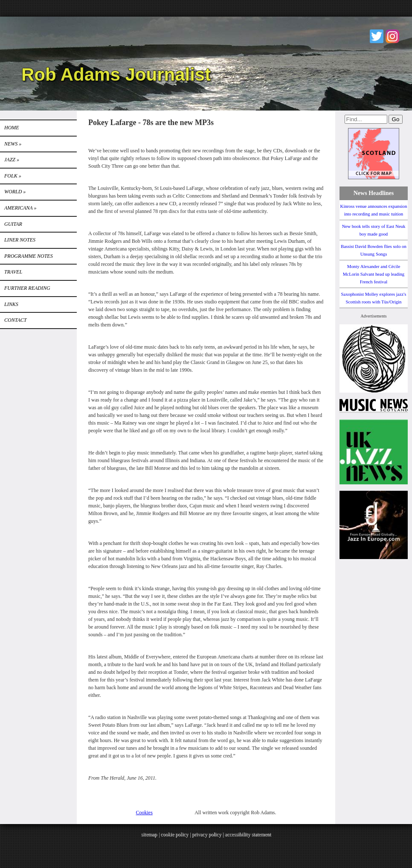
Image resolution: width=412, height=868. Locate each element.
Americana (20, 208)
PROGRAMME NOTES (29, 256)
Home (12, 128)
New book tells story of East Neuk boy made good (374, 230)
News (13, 144)
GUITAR (13, 224)
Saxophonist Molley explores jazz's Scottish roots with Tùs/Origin (374, 298)
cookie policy (174, 834)
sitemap (149, 834)
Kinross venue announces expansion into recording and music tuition (374, 210)
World (15, 192)
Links (11, 304)
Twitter (377, 36)
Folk (13, 176)
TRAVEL (13, 272)
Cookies (144, 813)
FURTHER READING (27, 288)
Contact (15, 320)
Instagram (392, 36)
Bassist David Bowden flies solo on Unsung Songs (374, 250)
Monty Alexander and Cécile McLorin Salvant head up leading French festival (374, 274)
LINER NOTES (20, 240)
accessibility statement (248, 834)
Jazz (12, 160)
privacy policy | (208, 834)
